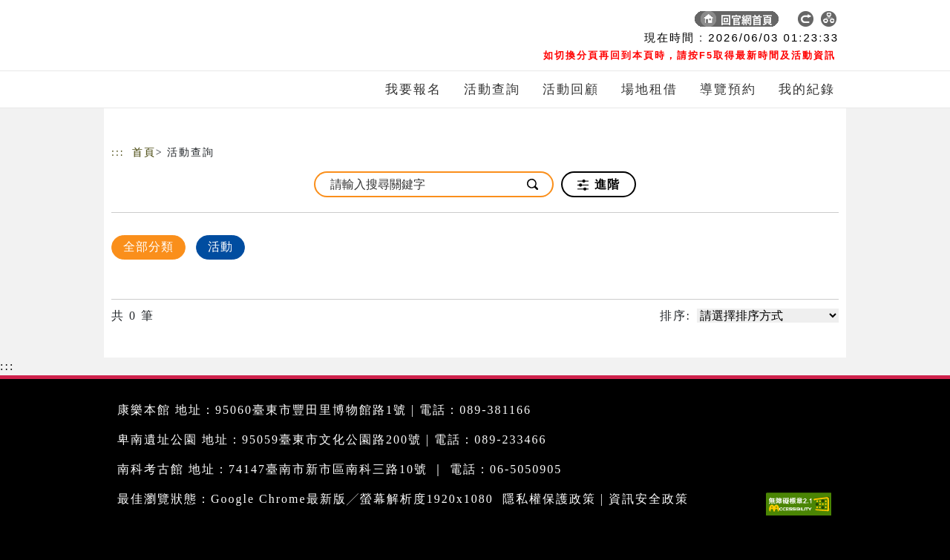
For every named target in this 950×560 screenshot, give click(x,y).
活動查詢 (492, 89)
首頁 (144, 152)
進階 (599, 185)
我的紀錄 (807, 89)
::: (118, 152)
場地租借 (649, 89)
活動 (220, 247)
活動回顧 (571, 89)
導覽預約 (728, 89)
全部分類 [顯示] (148, 247)
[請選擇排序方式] (768, 316)
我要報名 (413, 89)
